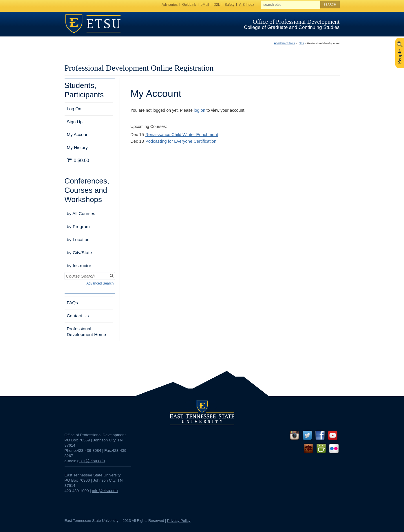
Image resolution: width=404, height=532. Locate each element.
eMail (205, 5)
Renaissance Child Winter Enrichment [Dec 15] (182, 134)
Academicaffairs (284, 43)
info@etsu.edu (105, 491)
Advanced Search (100, 283)
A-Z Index (246, 5)
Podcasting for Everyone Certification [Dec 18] (181, 141)
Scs (301, 43)
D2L (217, 5)
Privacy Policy (179, 521)
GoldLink (189, 5)
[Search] (111, 276)
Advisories (170, 5)
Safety (229, 5)
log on (200, 110)
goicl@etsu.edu (91, 461)
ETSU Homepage (93, 24)
